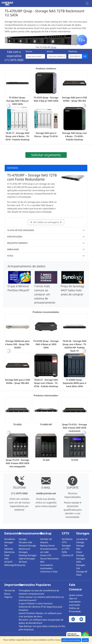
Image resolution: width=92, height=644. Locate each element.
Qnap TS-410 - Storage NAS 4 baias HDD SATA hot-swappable (17, 463)
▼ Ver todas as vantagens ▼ (46, 222)
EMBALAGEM (13, 249)
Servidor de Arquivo (46, 541)
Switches (9, 549)
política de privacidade (71, 640)
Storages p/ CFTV (66, 547)
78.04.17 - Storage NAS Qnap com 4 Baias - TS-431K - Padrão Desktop (17, 136)
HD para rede (25, 542)
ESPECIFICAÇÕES (15, 237)
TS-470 (75, 460)
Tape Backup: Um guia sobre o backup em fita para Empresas (42, 628)
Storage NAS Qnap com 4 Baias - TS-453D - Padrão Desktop (75, 136)
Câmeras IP (68, 555)
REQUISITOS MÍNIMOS (17, 243)
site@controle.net (46, 493)
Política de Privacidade (75, 610)
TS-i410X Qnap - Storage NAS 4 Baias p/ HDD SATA (46, 344)
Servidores (10, 539)
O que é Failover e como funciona (36, 603)
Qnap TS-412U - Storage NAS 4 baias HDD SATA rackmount (75, 428)
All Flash (23, 562)
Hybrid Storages (27, 559)
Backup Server (47, 546)
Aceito (85, 640)
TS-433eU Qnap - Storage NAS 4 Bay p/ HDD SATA (17, 101)
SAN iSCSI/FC (8, 560)
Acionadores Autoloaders (47, 567)
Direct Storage (80, 554)
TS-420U (18, 424)
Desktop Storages (28, 555)
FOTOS (10, 256)
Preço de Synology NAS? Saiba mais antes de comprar (72, 290)
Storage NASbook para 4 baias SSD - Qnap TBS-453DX (17, 344)
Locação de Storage (82, 541)
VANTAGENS (13, 168)
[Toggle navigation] (87, 3)
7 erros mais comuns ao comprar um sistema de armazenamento (45, 294)
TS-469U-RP (46, 424)
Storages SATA (81, 560)
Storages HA (9, 544)
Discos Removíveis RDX (49, 560)
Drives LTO (46, 555)
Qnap (54, 47)
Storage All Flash (82, 573)
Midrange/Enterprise (10, 565)
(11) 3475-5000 (14, 60)
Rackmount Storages (24, 550)
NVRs (64, 552)
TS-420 (46, 460)
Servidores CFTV (67, 541)
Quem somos (76, 595)
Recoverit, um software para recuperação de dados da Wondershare (41, 621)
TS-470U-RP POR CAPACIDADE (21, 230)
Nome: (29, 51)
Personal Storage (27, 546)
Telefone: (73, 51)
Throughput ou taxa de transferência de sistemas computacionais (39, 592)
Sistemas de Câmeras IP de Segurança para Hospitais (41, 608)
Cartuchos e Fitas (49, 572)
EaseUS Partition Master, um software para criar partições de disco (40, 615)
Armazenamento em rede (49, 550)
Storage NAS (80, 547)
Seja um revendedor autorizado (75, 602)
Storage (23, 539)
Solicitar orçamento (46, 155)
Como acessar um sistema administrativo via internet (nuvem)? (41, 599)
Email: (50, 51)
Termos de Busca (10, 592)
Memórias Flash (9, 554)
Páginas (8, 597)
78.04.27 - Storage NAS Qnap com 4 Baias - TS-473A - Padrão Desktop (46, 383)
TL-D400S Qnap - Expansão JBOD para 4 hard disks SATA (75, 383)
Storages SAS (81, 567)
